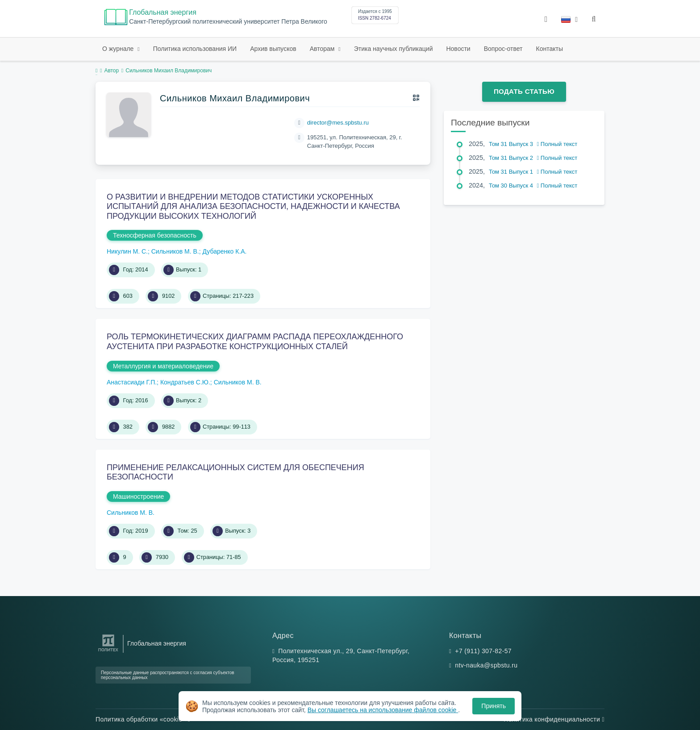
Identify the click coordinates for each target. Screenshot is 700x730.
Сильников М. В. (175, 251)
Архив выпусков (273, 49)
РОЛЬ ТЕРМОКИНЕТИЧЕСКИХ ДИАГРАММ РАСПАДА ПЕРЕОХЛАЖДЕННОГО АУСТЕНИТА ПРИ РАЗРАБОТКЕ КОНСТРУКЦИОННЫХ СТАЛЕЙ (255, 342)
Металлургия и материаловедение (163, 366)
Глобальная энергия (163, 12)
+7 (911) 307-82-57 (483, 651)
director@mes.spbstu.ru (338, 123)
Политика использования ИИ (195, 49)
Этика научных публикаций (394, 49)
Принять (494, 706)
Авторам (323, 49)
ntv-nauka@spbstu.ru (486, 665)
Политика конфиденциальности (554, 719)
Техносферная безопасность (155, 235)
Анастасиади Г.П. (132, 382)
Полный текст (557, 144)
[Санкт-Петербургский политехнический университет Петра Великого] (108, 652)
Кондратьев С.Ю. (185, 382)
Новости (458, 49)
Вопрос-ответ (503, 49)
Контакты (550, 49)
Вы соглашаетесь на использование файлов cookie (383, 710)
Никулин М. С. (127, 251)
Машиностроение (138, 496)
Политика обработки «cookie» (143, 719)
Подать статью (524, 91)
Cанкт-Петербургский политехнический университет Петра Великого (228, 22)
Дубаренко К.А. (225, 251)
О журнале (119, 49)
